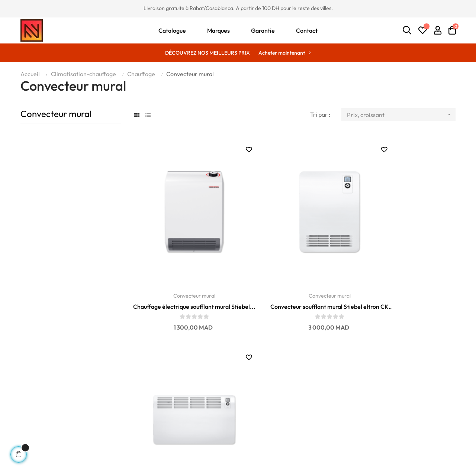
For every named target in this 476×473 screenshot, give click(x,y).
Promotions (257, 417)
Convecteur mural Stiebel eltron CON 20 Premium (405, 279)
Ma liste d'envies (361, 406)
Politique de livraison (145, 406)
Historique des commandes (376, 417)
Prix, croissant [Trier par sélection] (401, 115)
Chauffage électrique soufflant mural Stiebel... (182, 279)
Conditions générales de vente (158, 440)
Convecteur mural (56, 114)
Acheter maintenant (282, 53)
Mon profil (353, 395)
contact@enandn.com (46, 402)
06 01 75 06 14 (37, 393)
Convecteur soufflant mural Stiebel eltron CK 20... (294, 279)
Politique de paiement (147, 417)
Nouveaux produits (266, 406)
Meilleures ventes (265, 395)
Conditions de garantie (148, 395)
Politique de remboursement (155, 428)
